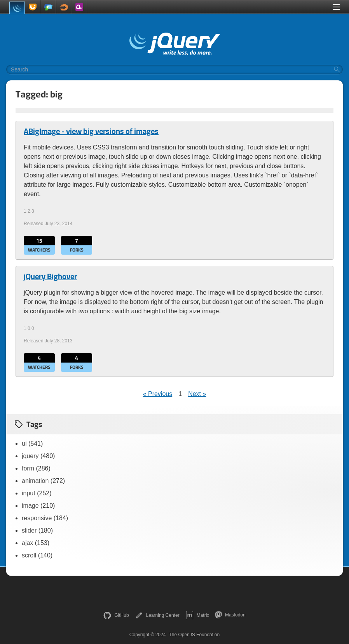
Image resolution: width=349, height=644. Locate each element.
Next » (197, 394)
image (30, 506)
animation (35, 481)
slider (29, 530)
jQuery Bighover (50, 276)
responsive (37, 518)
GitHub (116, 615)
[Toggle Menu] (336, 7)
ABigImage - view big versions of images (91, 131)
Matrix (198, 615)
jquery (30, 456)
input (29, 493)
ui (24, 444)
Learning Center (157, 615)
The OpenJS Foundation (194, 635)
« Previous (158, 394)
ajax (27, 543)
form (28, 468)
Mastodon (230, 615)
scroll (29, 555)
